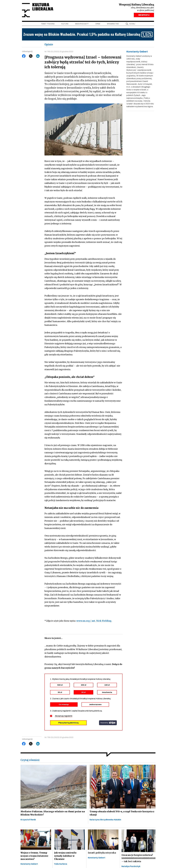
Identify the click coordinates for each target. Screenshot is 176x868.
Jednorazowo (95, 705)
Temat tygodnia (48, 25)
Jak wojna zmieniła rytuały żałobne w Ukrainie (69, 855)
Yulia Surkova (61, 862)
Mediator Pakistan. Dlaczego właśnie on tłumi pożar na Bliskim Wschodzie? (52, 814)
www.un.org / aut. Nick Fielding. (94, 621)
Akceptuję (64, 717)
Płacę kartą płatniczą (68, 723)
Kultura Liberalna (38, 10)
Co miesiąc (64, 705)
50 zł (60, 693)
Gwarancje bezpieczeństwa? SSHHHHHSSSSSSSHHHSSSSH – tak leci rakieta (138, 859)
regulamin (68, 717)
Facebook (24, 57)
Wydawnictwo (113, 25)
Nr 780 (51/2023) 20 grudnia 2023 (59, 52)
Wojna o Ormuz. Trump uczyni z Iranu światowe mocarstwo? (34, 857)
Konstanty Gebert (29, 865)
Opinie (98, 25)
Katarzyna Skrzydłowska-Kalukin (105, 820)
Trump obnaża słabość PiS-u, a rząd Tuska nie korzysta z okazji (121, 814)
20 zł (83, 693)
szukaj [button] (132, 25)
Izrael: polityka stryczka (102, 853)
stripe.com (108, 723)
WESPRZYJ (144, 16)
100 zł (107, 686)
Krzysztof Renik (28, 820)
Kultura (65, 25)
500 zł (60, 686)
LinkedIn (38, 57)
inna (107, 693)
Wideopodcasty (82, 25)
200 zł (84, 686)
